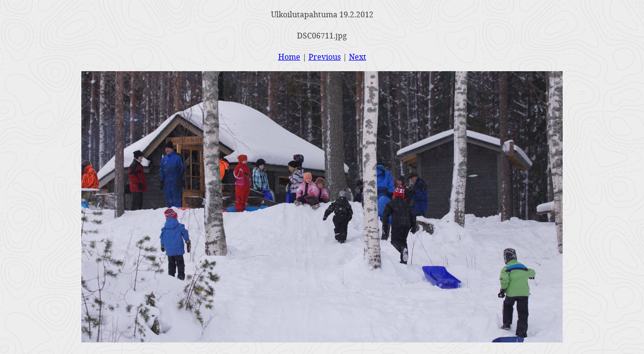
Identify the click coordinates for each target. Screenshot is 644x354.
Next (358, 57)
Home (289, 57)
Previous (325, 57)
